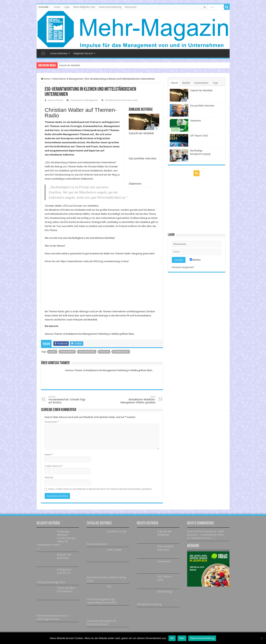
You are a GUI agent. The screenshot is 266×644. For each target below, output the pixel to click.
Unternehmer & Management (68, 79)
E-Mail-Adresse (54, 466)
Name (49, 455)
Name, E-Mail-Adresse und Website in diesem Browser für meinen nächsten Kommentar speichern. (100, 489)
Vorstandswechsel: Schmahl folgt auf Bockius (67, 400)
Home (57, 7)
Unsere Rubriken (59, 53)
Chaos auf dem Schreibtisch (66, 590)
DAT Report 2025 (199, 136)
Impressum (131, 7)
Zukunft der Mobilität (70, 65)
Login (67, 7)
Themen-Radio (121, 352)
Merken (195, 260)
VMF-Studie (114, 550)
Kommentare (201, 83)
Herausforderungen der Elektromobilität (102, 623)
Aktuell (174, 83)
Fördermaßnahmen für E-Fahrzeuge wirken (53, 617)
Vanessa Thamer (56, 100)
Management (68, 352)
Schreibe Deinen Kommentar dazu (121, 100)
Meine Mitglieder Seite (84, 7)
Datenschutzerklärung (110, 7)
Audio (53, 352)
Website (49, 477)
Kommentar (52, 422)
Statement (135, 184)
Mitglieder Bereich (83, 53)
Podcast (104, 352)
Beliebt (186, 83)
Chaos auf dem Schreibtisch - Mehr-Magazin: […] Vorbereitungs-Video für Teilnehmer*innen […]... (206, 535)
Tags (215, 83)
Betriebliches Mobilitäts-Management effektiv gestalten (137, 400)
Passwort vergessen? (183, 267)
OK (172, 638)
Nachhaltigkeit (87, 352)
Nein (182, 638)
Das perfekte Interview (143, 158)
